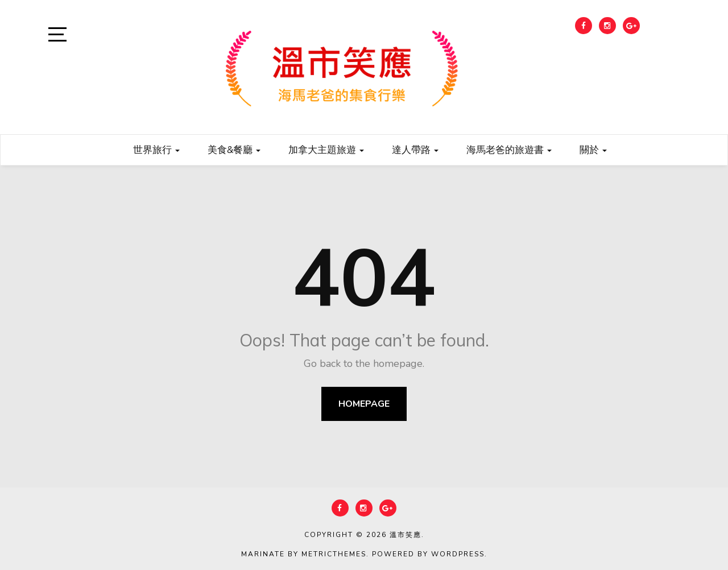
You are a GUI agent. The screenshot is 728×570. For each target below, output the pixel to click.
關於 (593, 149)
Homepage (364, 404)
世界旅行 (156, 149)
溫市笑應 (406, 535)
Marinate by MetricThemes (304, 554)
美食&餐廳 (234, 149)
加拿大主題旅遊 (326, 149)
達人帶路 (415, 149)
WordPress (458, 554)
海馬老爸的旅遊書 (509, 149)
